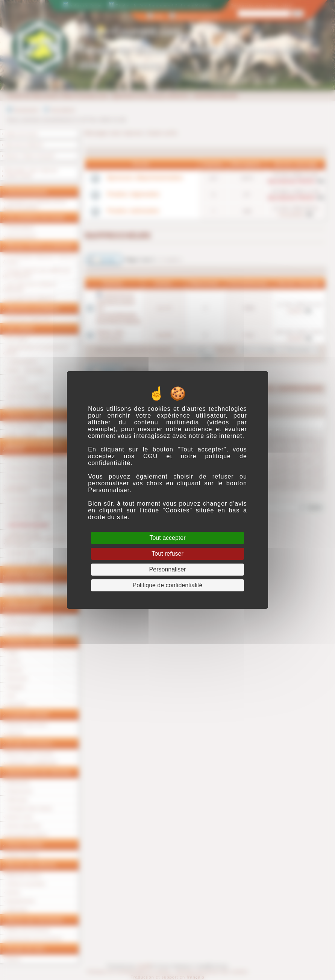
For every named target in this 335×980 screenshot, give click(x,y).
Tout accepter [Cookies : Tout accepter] (167, 538)
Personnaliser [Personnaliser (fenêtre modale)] (168, 569)
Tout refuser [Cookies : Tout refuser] (167, 554)
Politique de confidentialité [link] (168, 585)
